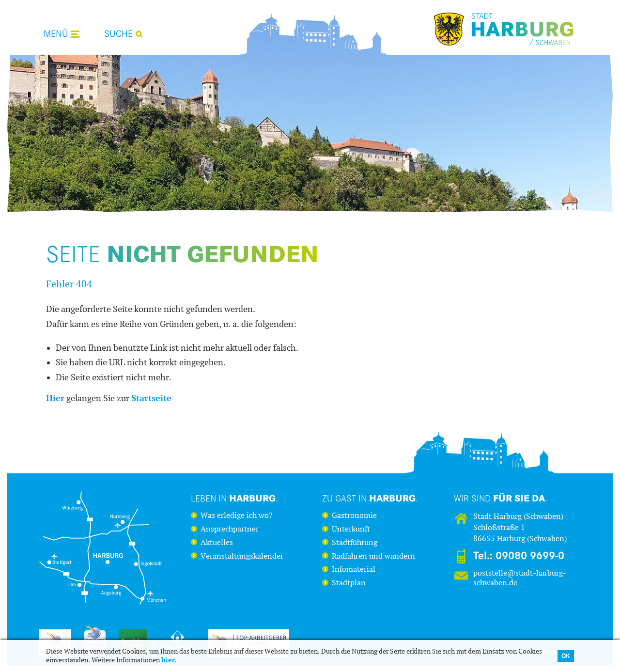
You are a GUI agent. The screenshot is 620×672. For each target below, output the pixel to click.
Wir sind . (501, 498)
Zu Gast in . (370, 498)
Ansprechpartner (230, 529)
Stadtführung (355, 543)
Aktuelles (217, 543)
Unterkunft (351, 529)
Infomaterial (354, 569)
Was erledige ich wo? (237, 516)
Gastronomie (354, 516)
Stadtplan (349, 583)
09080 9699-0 (530, 556)
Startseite (151, 398)
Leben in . (234, 498)
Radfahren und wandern (373, 556)
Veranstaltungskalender (242, 556)
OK (566, 656)
